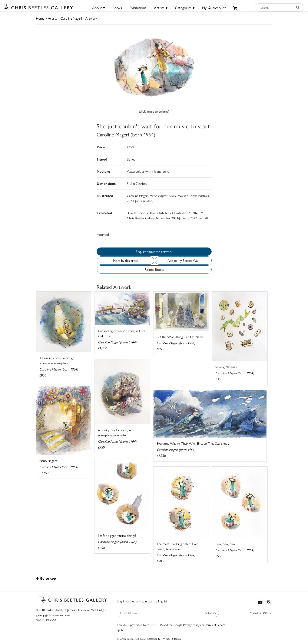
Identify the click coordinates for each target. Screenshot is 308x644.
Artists (52, 18)
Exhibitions (138, 8)
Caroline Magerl (71, 18)
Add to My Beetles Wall (183, 260)
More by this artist (125, 260)
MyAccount (214, 8)
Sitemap (177, 639)
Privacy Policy (191, 625)
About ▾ (99, 8)
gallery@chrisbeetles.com (53, 615)
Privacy (166, 639)
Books (117, 8)
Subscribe (211, 613)
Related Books (154, 269)
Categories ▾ (185, 8)
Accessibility (154, 639)
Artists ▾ (161, 8)
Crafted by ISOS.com (261, 613)
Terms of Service (215, 625)
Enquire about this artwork (154, 251)
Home (40, 18)
